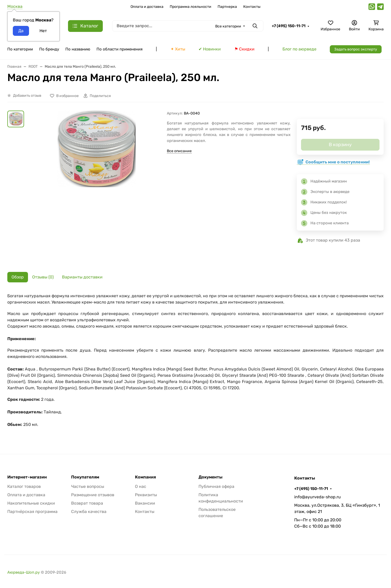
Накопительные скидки (31, 503)
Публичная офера (216, 486)
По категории (20, 49)
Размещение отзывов (93, 495)
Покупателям (85, 477)
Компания (145, 477)
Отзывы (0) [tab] (43, 277)
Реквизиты (146, 495)
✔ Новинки (210, 49)
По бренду (49, 49)
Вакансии (145, 503)
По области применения (120, 49)
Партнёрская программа (32, 512)
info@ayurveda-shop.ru (318, 497)
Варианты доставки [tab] (82, 277)
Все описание (179, 151)
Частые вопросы (88, 486)
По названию (78, 49)
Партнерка (227, 7)
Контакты (252, 7)
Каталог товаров (24, 486)
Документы (211, 477)
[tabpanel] (195, 363)
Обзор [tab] (18, 277)
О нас (141, 486)
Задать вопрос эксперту (356, 49)
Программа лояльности (191, 7)
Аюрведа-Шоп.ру (24, 572)
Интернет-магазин (27, 477)
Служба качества (89, 512)
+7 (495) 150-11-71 (289, 26)
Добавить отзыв (27, 96)
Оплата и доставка (147, 7)
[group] (97, 187)
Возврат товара (87, 503)
